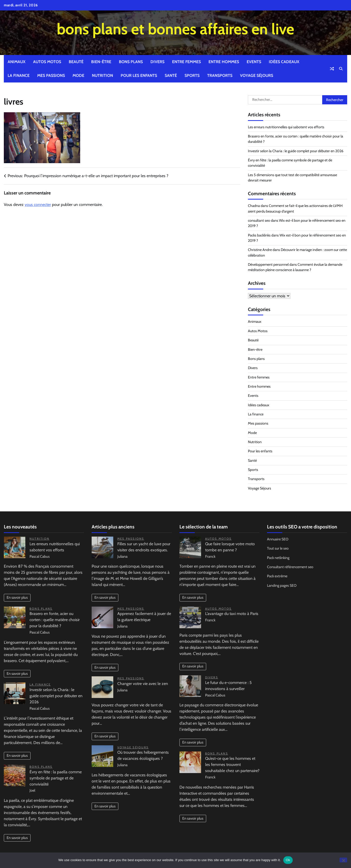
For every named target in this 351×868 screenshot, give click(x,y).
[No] (343, 860)
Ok (288, 860)
